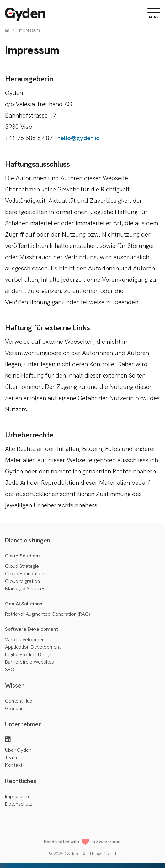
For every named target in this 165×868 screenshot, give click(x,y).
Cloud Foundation (25, 574)
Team (11, 758)
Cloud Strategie (22, 566)
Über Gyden (18, 750)
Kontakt (14, 765)
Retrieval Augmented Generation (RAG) (47, 614)
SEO (10, 669)
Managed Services (25, 589)
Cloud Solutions (23, 556)
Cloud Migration (22, 581)
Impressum (17, 796)
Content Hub (19, 701)
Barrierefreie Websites (29, 662)
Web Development (26, 639)
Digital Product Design (29, 654)
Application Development (33, 647)
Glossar (14, 708)
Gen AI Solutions (24, 604)
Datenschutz (19, 804)
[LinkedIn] (8, 740)
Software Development (32, 629)
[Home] (25, 14)
